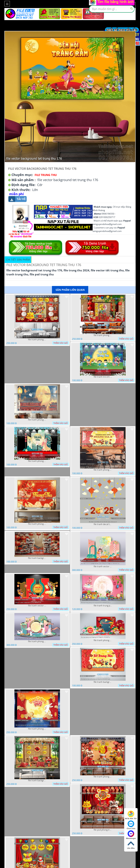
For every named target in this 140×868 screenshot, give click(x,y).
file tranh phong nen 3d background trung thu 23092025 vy (103, 640)
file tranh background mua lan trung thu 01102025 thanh (37, 558)
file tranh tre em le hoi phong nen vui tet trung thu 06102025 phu (103, 377)
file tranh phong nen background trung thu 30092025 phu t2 (37, 641)
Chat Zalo (131, 825)
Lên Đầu (131, 845)
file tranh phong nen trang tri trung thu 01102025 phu (37, 461)
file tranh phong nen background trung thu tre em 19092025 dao (37, 729)
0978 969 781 (131, 815)
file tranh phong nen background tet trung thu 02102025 (37, 524)
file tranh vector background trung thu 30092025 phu (37, 606)
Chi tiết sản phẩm (18, 260)
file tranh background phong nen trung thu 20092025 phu (37, 780)
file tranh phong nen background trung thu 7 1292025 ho (37, 340)
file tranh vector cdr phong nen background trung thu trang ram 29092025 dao (103, 566)
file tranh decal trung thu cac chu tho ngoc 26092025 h (103, 524)
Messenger (131, 835)
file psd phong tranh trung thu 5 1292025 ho (103, 830)
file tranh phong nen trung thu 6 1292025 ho (103, 777)
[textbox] (112, 9)
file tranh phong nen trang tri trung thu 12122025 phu (37, 420)
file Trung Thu (46, 175)
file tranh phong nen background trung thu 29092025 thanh (103, 470)
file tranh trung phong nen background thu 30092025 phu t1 (103, 606)
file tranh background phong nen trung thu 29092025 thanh (103, 682)
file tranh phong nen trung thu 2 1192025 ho (103, 335)
